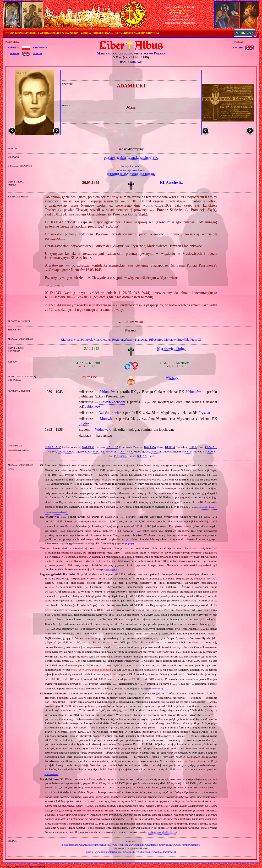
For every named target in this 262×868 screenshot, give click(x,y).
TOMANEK (125, 451)
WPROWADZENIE (50, 33)
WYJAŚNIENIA (70, 33)
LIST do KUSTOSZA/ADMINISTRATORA (137, 33)
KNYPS (187, 451)
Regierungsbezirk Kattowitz (130, 340)
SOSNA (142, 456)
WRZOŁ (157, 451)
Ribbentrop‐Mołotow (162, 340)
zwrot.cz (127, 852)
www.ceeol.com (120, 845)
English (238, 47)
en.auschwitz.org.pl (208, 507)
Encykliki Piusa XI (189, 340)
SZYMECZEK (96, 451)
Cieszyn (105, 340)
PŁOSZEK (120, 456)
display (15, 53)
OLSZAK (211, 447)
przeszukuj (40, 47)
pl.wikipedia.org (157, 689)
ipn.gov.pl (129, 544)
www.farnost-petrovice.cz (158, 845)
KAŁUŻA (112, 447)
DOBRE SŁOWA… (103, 33)
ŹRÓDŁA (86, 33)
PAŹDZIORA (66, 451)
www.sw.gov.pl (111, 570)
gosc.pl (90, 852)
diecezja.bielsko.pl (142, 852)
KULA (193, 447)
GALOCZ (88, 447)
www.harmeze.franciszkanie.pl (95, 845)
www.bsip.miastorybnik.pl (108, 852)
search (37, 53)
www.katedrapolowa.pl (164, 852)
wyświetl (13, 47)
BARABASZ (53, 447)
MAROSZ (209, 451)
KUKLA (170, 447)
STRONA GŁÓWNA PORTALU (21, 33)
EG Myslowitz (90, 340)
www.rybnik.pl (136, 845)
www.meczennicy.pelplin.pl (56, 512)
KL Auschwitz (70, 340)
